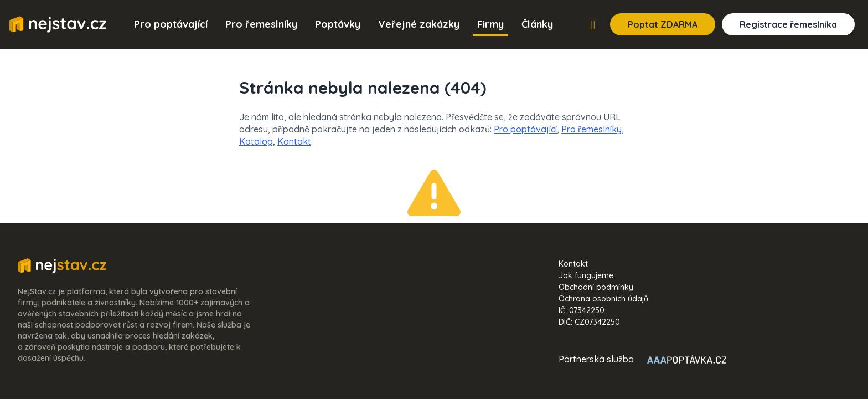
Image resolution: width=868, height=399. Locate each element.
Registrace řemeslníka (788, 24)
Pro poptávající (171, 24)
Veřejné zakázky (419, 24)
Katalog (256, 141)
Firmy (490, 24)
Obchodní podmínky (596, 287)
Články (537, 24)
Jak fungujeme (586, 275)
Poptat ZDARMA (663, 24)
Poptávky (338, 24)
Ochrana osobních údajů (603, 299)
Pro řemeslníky (261, 24)
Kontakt (294, 141)
